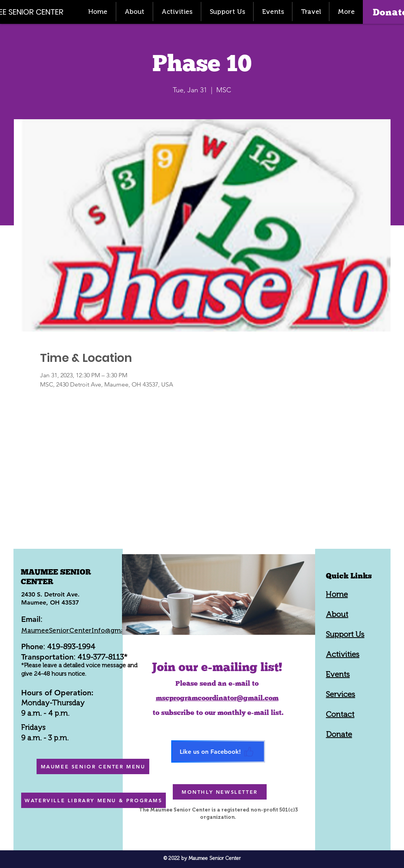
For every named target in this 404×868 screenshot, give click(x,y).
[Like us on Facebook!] (218, 751)
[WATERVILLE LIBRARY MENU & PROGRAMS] (93, 800)
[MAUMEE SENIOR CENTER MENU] (93, 766)
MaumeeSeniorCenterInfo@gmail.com (82, 630)
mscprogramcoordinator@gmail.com (217, 698)
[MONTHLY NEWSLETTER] (220, 792)
